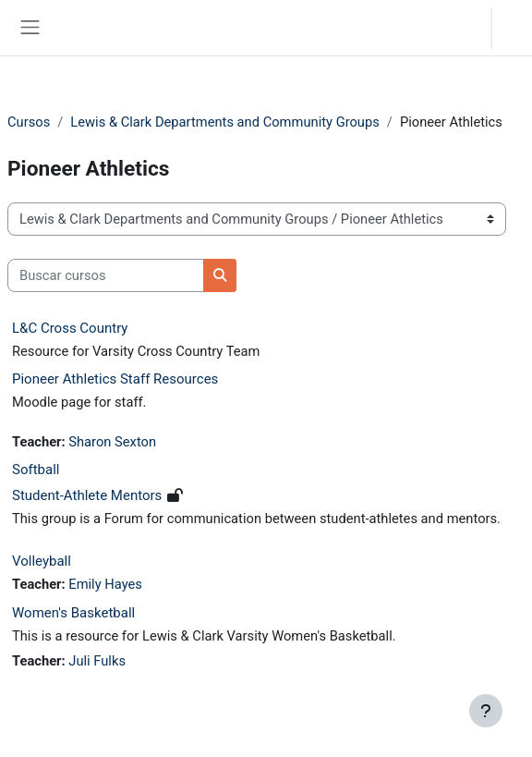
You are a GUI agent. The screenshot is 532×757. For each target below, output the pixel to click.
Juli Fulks (97, 661)
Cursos (29, 122)
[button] (459, 28)
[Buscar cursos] (106, 275)
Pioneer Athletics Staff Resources (115, 379)
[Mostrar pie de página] (486, 711)
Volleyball (42, 561)
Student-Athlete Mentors (87, 495)
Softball (36, 470)
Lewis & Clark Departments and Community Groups (225, 122)
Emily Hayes (105, 584)
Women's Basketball (73, 613)
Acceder (517, 27)
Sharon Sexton (112, 442)
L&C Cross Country (70, 328)
